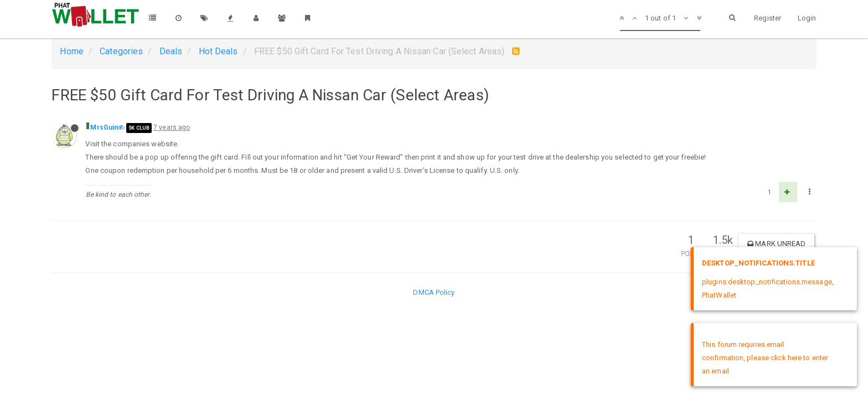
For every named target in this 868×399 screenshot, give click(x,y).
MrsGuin (104, 127)
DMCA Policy (434, 292)
